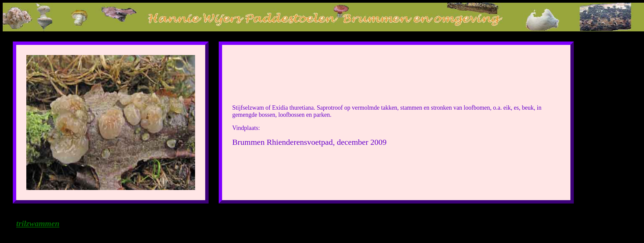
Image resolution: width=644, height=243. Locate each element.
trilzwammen (38, 223)
